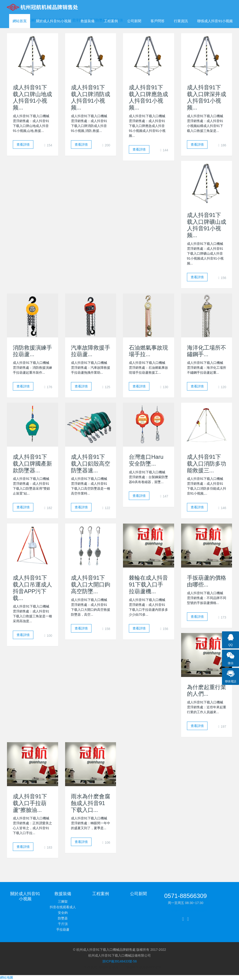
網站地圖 (7, 977)
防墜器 (63, 918)
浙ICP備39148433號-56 (119, 961)
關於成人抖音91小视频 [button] (54, 21)
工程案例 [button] (111, 21)
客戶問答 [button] (158, 21)
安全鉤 (63, 913)
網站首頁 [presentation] (20, 21)
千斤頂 (63, 924)
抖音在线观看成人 (63, 907)
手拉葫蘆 (63, 929)
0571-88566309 (186, 896)
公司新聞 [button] (134, 21)
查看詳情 (23, 145)
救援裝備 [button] (88, 21)
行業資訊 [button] (181, 21)
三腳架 (63, 901)
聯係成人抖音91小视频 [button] (215, 21)
